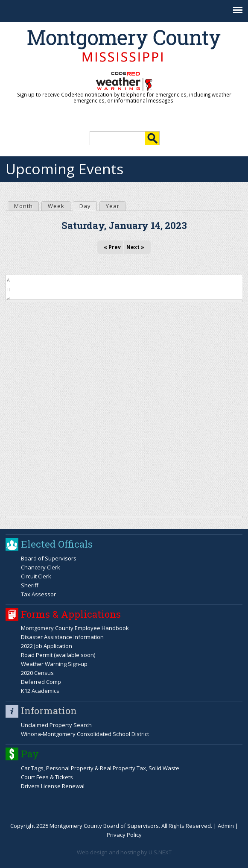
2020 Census (37, 673)
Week (56, 206)
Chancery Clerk (41, 567)
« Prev (112, 247)
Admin (226, 826)
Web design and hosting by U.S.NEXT (124, 852)
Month (23, 206)
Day (88, 206)
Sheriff (30, 585)
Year (113, 206)
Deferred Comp (41, 682)
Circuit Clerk (36, 576)
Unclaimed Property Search (56, 725)
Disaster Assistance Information (62, 637)
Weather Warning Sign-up (54, 664)
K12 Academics (40, 691)
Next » (135, 247)
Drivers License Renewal (53, 786)
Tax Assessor (38, 594)
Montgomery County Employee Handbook (75, 628)
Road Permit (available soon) (58, 655)
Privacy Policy (124, 835)
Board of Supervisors (49, 558)
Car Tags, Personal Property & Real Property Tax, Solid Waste (100, 768)
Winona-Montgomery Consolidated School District (85, 734)
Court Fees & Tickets (47, 777)
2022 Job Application (47, 646)
